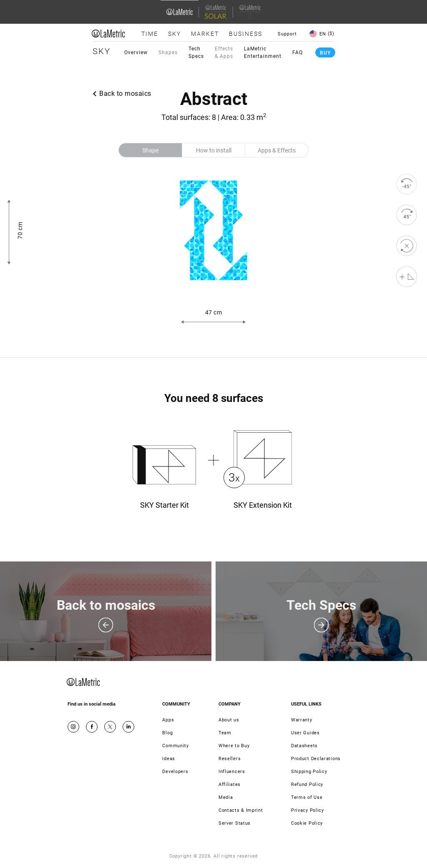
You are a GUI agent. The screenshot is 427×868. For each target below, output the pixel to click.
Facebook (92, 727)
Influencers (232, 772)
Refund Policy (307, 784)
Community (175, 746)
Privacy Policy (308, 810)
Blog (167, 733)
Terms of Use (307, 797)
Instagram (73, 727)
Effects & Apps (224, 52)
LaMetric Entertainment (263, 52)
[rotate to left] (407, 184)
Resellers (230, 759)
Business (246, 34)
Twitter (110, 727)
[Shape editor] (407, 277)
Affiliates (230, 784)
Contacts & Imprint (241, 810)
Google (128, 727)
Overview (136, 52)
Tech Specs (196, 52)
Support (287, 34)
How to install (214, 150)
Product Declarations (316, 759)
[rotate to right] (407, 215)
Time (150, 34)
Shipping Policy (309, 772)
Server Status (235, 823)
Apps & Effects (277, 150)
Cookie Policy (307, 823)
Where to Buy (234, 746)
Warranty (302, 720)
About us (229, 720)
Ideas (169, 759)
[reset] (407, 246)
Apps (168, 720)
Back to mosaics (125, 94)
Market (205, 34)
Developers (175, 772)
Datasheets (304, 746)
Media (226, 797)
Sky (175, 34)
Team (225, 733)
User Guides (305, 733)
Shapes (168, 52)
